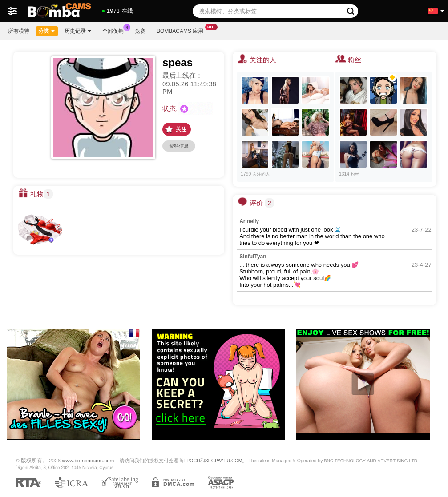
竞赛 (140, 31)
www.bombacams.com (88, 460)
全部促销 (115, 30)
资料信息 (179, 146)
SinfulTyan (253, 257)
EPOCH (192, 461)
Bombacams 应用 (182, 30)
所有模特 (19, 31)
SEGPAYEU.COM (224, 461)
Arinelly (249, 221)
